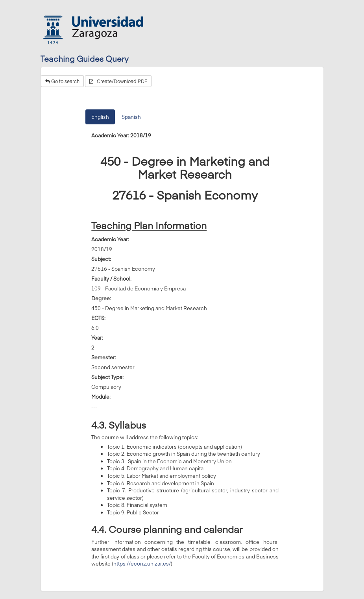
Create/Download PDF (118, 81)
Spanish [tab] (131, 117)
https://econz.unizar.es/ (142, 564)
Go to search (62, 81)
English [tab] (100, 117)
